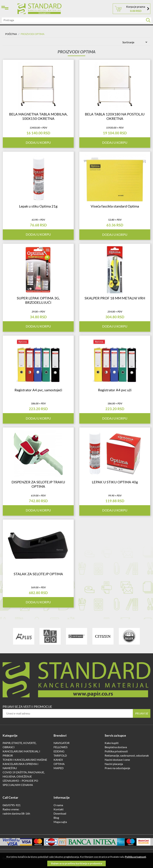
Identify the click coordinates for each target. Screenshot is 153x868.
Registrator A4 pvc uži (115, 390)
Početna (11, 34)
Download (60, 814)
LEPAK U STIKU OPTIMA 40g (115, 482)
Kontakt (59, 810)
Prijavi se (142, 714)
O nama (58, 806)
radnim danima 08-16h (16, 814)
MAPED (59, 769)
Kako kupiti (112, 744)
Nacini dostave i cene (117, 760)
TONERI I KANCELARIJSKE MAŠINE (25, 760)
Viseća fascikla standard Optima (115, 206)
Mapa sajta (60, 822)
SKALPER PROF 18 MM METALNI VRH (115, 298)
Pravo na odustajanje (117, 769)
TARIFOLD (60, 756)
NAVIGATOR (62, 744)
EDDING (59, 752)
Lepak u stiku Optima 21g (38, 206)
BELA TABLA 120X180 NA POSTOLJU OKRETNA (115, 116)
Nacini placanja (114, 765)
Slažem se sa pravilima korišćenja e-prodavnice (76, 863)
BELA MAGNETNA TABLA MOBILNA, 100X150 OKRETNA (38, 116)
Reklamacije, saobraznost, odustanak (127, 756)
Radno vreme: (11, 810)
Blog (56, 818)
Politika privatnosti (116, 752)
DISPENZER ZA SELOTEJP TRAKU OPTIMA (38, 485)
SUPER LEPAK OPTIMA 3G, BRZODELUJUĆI (38, 301)
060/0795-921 (12, 806)
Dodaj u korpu (115, 235)
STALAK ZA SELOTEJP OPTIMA (38, 575)
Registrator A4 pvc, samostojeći (38, 390)
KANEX (58, 760)
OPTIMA (59, 765)
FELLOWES (60, 748)
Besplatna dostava (116, 748)
